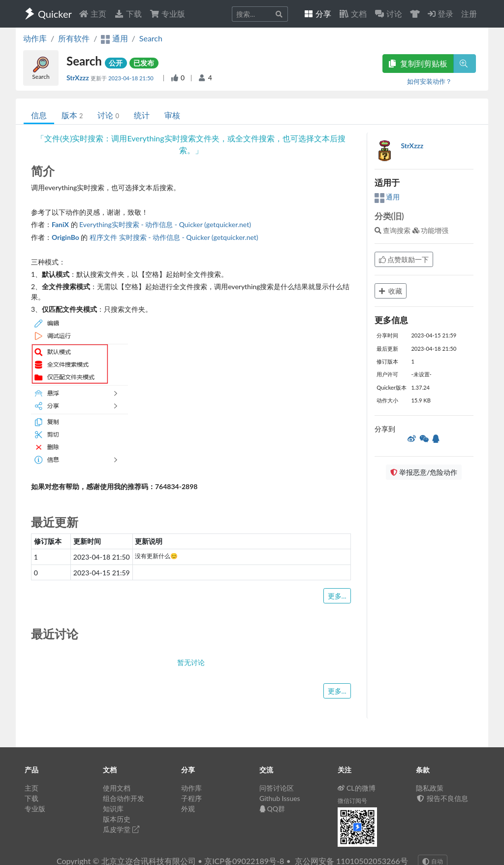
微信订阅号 (352, 801)
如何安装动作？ (429, 81)
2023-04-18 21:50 (132, 78)
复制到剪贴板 (418, 63)
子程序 (191, 798)
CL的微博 (357, 788)
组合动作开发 (124, 798)
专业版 (167, 14)
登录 (441, 14)
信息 (39, 115)
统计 (142, 115)
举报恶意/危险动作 (424, 472)
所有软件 (74, 38)
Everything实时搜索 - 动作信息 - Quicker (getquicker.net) (165, 224)
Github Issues (280, 798)
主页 (93, 14)
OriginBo (65, 237)
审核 (172, 115)
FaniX (60, 224)
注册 (469, 14)
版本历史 (117, 819)
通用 (387, 197)
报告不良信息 (442, 798)
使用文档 (117, 788)
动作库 (35, 38)
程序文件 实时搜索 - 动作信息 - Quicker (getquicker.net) (174, 237)
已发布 (144, 63)
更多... (337, 596)
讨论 (108, 115)
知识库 (113, 809)
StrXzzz (79, 78)
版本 (72, 115)
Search (151, 38)
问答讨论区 (277, 788)
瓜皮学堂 (121, 829)
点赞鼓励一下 (404, 259)
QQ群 (272, 809)
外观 (188, 809)
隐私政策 (430, 788)
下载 (128, 14)
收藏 (391, 291)
